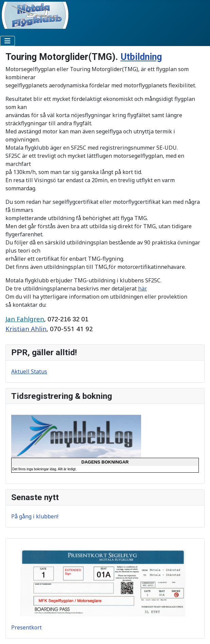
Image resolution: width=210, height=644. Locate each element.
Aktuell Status (29, 371)
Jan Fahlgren (25, 319)
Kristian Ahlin (26, 329)
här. (142, 288)
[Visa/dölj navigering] (7, 41)
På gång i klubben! (35, 516)
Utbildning (141, 57)
